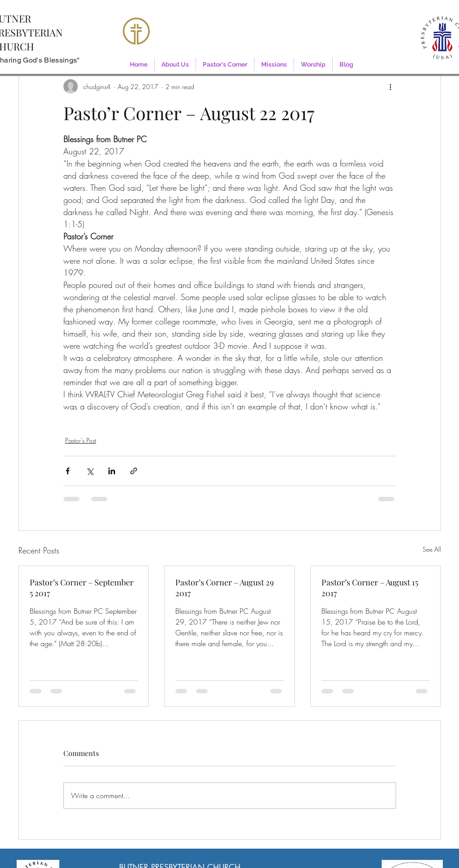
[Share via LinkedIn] (112, 471)
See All (432, 549)
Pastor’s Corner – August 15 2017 (370, 588)
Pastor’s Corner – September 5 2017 (82, 588)
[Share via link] (134, 471)
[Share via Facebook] (68, 471)
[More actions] (391, 86)
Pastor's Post (81, 440)
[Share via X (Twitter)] (90, 471)
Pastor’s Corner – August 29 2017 (225, 588)
